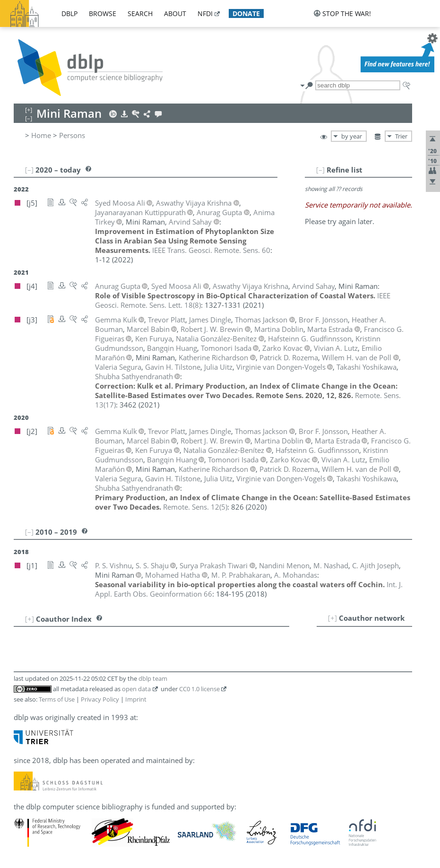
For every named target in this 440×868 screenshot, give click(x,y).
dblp (69, 13)
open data (136, 689)
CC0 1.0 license (199, 689)
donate (246, 13)
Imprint (136, 699)
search (140, 13)
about (175, 13)
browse (103, 13)
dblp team (153, 678)
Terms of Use (57, 699)
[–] (320, 170)
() (195, 507)
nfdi (205, 13)
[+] (332, 618)
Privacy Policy (100, 699)
